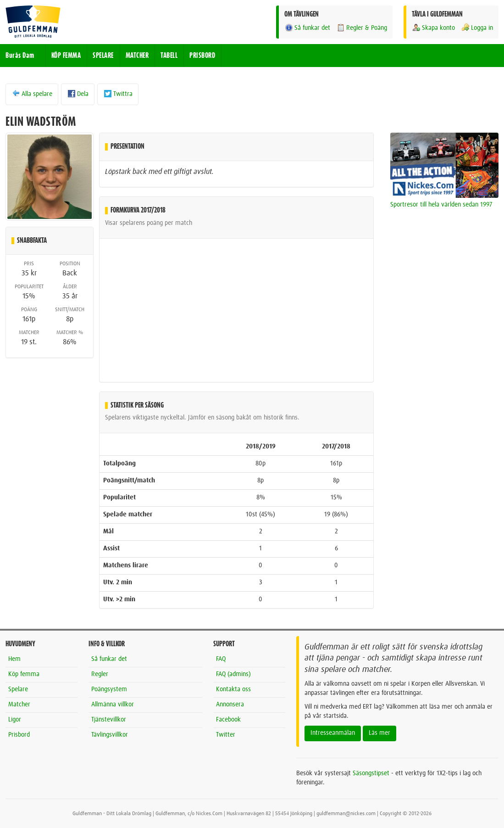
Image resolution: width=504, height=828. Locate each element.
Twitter (226, 735)
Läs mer (379, 733)
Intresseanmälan (333, 733)
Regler (100, 674)
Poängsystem (109, 689)
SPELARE (103, 56)
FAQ (221, 659)
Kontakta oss (233, 689)
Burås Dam (20, 56)
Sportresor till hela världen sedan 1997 (441, 205)
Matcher (19, 705)
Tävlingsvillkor (110, 735)
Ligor (15, 720)
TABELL (169, 56)
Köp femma (24, 674)
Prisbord (19, 735)
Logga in (477, 28)
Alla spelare (32, 94)
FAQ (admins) (233, 674)
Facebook (228, 720)
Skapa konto (433, 28)
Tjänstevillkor (109, 720)
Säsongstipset (371, 773)
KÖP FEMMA (66, 56)
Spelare (18, 689)
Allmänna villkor (113, 705)
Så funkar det (307, 28)
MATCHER (137, 56)
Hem (14, 659)
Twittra (118, 94)
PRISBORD (202, 56)
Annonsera (230, 705)
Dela (78, 94)
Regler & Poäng (362, 28)
